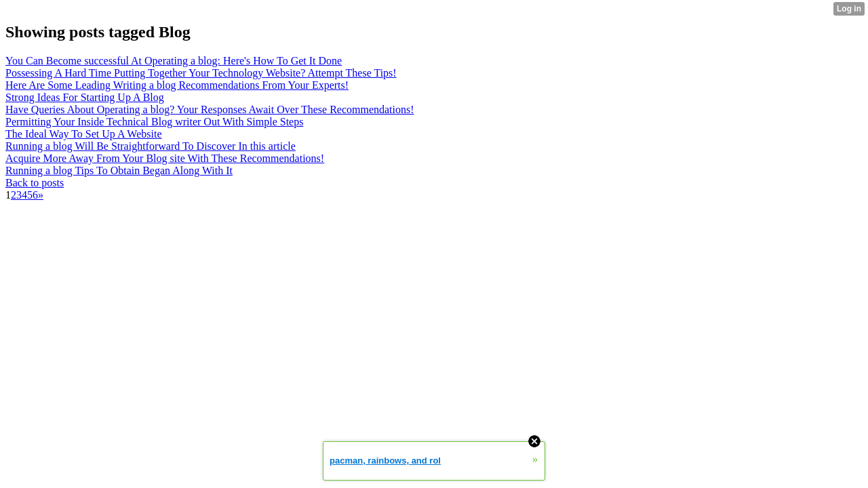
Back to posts (35, 183)
